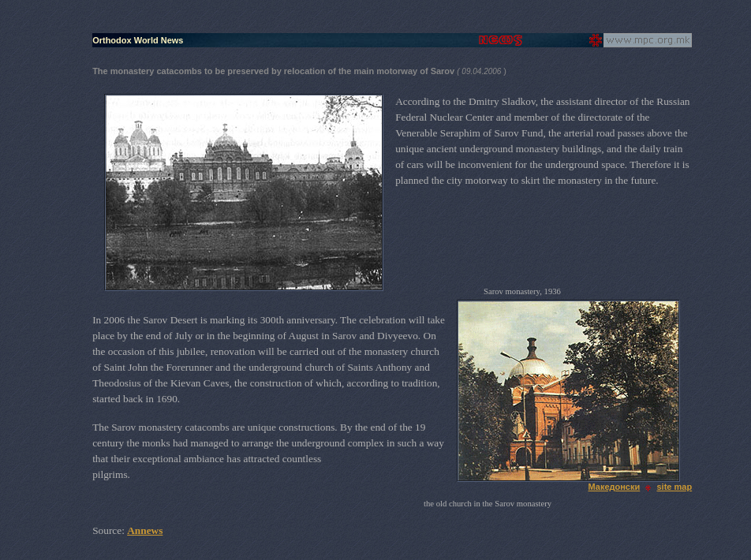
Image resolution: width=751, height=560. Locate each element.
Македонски (614, 487)
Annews (145, 530)
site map (675, 487)
